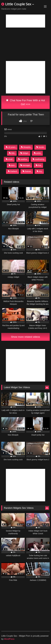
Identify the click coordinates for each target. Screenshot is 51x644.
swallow (23, 159)
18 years (11, 147)
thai (38, 165)
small (9, 159)
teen (12, 165)
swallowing (38, 159)
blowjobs (26, 147)
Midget (24, 153)
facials (40, 147)
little (12, 153)
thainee (27, 171)
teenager (25, 165)
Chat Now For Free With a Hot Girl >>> (25, 102)
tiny (39, 171)
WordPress (9, 639)
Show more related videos (25, 337)
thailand (12, 171)
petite (37, 153)
